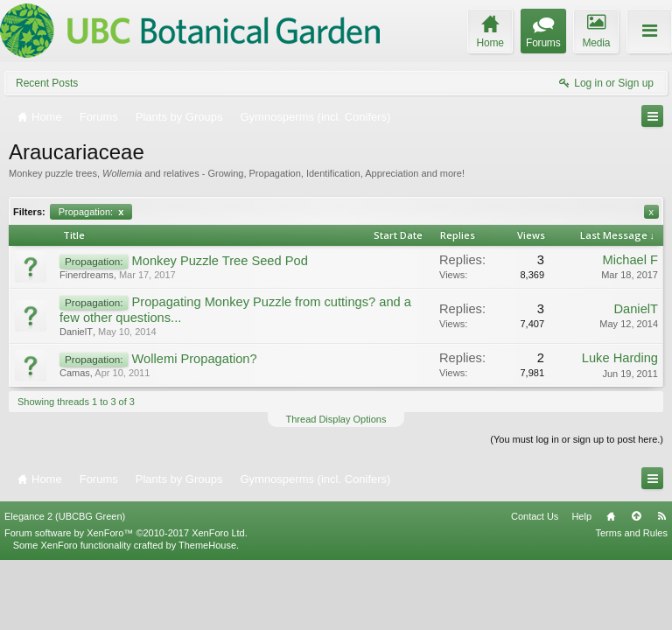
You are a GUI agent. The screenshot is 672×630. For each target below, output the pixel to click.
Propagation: (91, 212)
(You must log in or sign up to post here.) (577, 439)
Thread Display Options (336, 419)
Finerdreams (87, 275)
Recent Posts (47, 83)
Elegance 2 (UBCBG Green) (65, 585)
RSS (661, 585)
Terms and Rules (631, 602)
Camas (75, 373)
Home (611, 585)
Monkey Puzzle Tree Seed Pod (220, 261)
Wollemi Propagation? (195, 359)
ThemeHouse (207, 614)
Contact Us (535, 585)
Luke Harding (620, 358)
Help (581, 585)
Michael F (630, 260)
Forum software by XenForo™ (126, 602)
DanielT (76, 332)
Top (636, 585)
